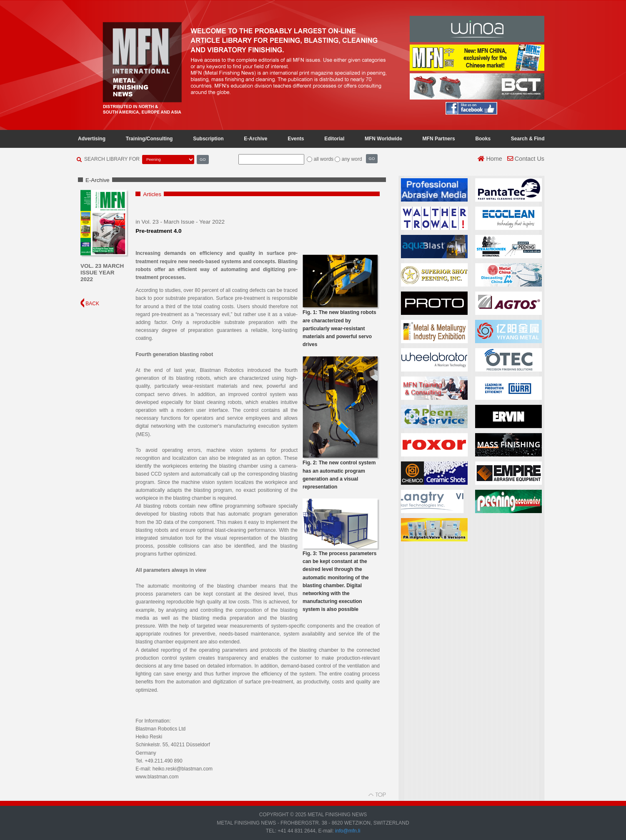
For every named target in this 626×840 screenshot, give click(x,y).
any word (352, 159)
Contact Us (526, 159)
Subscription (208, 139)
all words (324, 159)
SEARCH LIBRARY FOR (112, 159)
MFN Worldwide (383, 139)
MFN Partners (439, 139)
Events (296, 139)
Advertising (92, 139)
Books (483, 139)
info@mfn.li (347, 831)
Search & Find (528, 139)
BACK (90, 304)
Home (490, 159)
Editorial (334, 139)
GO (203, 159)
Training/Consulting (149, 139)
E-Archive (255, 139)
